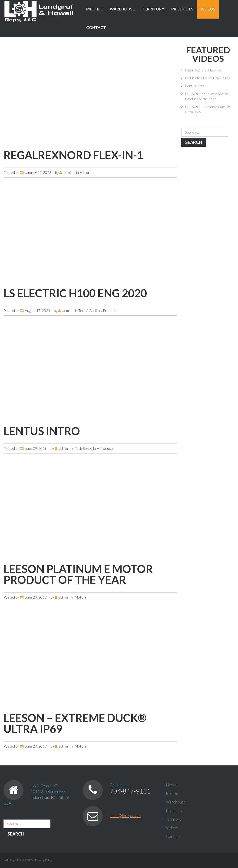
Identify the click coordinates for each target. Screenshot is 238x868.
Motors (85, 172)
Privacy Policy (44, 860)
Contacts (174, 836)
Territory (153, 9)
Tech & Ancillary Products (98, 311)
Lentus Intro (42, 431)
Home (171, 785)
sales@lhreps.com (125, 816)
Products (182, 9)
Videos (208, 9)
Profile (94, 9)
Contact (96, 28)
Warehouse (122, 9)
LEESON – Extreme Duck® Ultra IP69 (75, 723)
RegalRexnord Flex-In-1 (73, 155)
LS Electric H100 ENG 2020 (75, 293)
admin (68, 172)
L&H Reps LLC (13, 860)
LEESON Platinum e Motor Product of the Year (78, 574)
